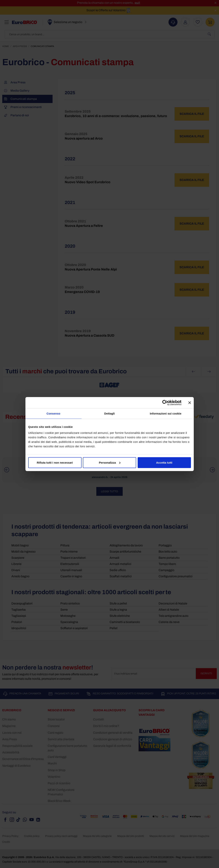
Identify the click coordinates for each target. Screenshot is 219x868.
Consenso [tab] (53, 413)
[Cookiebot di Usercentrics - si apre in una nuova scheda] (165, 403)
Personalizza (110, 462)
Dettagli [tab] (110, 413)
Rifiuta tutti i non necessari (55, 462)
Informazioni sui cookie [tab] (166, 413)
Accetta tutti (164, 462)
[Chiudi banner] (190, 403)
